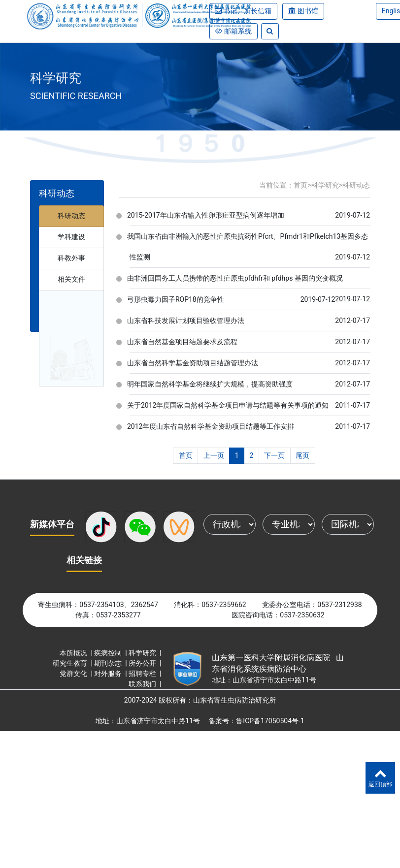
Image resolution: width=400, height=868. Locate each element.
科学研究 (325, 185)
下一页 (274, 455)
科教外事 (71, 258)
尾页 (302, 455)
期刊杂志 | (111, 663)
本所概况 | (77, 653)
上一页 (214, 455)
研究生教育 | (73, 663)
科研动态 (71, 216)
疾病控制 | (111, 653)
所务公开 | (146, 663)
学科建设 (71, 237)
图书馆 (308, 11)
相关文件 (71, 279)
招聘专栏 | (146, 674)
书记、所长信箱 (247, 11)
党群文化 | (77, 674)
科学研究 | (146, 653)
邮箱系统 (237, 31)
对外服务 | (111, 674)
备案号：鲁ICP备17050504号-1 (256, 721)
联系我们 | (146, 684)
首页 (300, 185)
